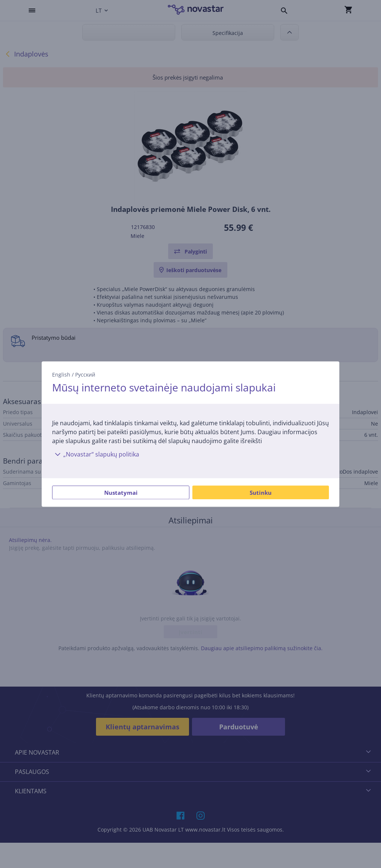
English (61, 375)
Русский (85, 375)
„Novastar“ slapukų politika (96, 454)
